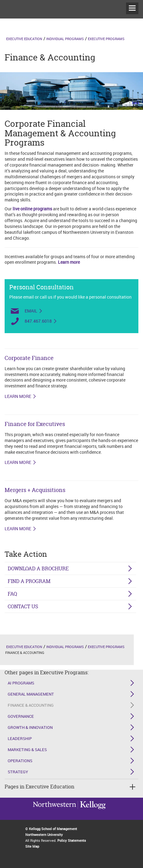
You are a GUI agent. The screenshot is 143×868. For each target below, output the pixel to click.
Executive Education (24, 39)
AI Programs (21, 683)
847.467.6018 (38, 321)
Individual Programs (65, 39)
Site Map (32, 846)
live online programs (32, 209)
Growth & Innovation (30, 727)
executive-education (17, 18)
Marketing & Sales (27, 750)
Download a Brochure (38, 568)
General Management (31, 694)
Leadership (20, 738)
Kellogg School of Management (53, 829)
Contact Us (23, 606)
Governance (21, 716)
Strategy (18, 772)
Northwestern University (92, 812)
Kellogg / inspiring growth (55, 813)
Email (31, 311)
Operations (20, 761)
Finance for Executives (35, 424)
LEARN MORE (18, 396)
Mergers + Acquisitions (35, 490)
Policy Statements (72, 840)
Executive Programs (106, 39)
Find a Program (29, 581)
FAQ (12, 594)
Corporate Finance (29, 358)
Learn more (69, 262)
